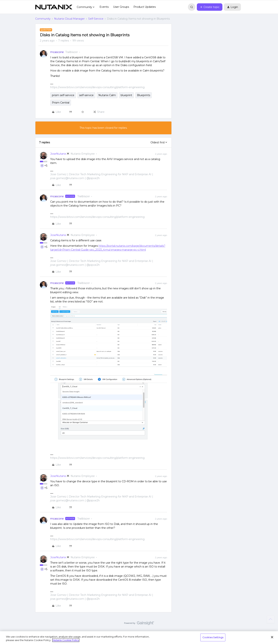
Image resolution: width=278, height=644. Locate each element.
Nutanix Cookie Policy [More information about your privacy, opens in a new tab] (66, 640)
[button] (210, 7)
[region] (139, 638)
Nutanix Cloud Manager (69, 19)
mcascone (57, 52)
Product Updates (145, 7)
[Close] (272, 637)
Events (104, 7)
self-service (86, 95)
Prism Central (61, 103)
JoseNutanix (58, 154)
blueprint (126, 95)
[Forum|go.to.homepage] (54, 7)
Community (43, 19)
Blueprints (144, 95)
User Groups (121, 7)
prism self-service (63, 95)
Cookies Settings (213, 637)
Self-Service (96, 19)
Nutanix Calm (107, 95)
